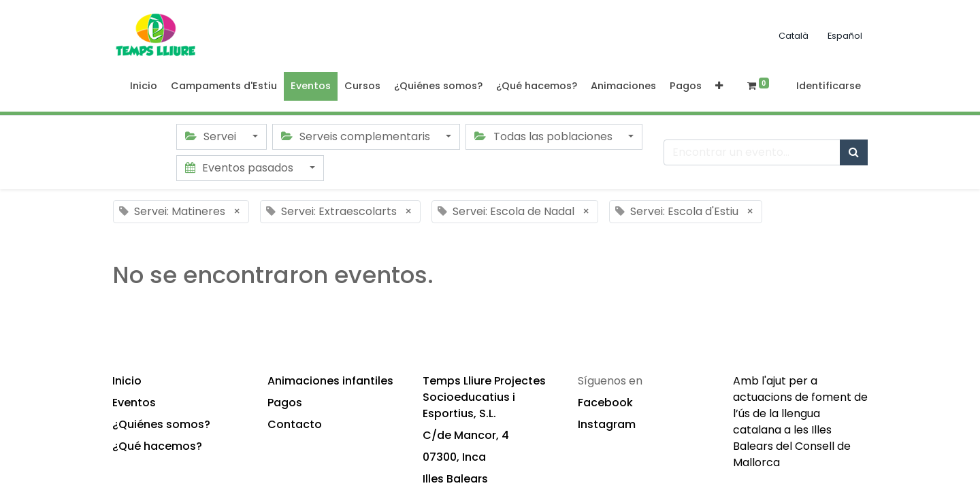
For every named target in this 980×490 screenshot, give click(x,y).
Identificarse (829, 86)
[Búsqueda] (854, 152)
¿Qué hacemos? (157, 446)
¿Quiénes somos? (161, 424)
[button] (719, 86)
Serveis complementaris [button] (357, 136)
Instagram (607, 424)
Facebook (605, 403)
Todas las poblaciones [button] (544, 136)
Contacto (295, 424)
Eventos (134, 403)
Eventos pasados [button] (241, 168)
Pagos (285, 403)
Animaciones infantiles (330, 381)
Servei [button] (212, 136)
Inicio (127, 381)
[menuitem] (144, 86)
